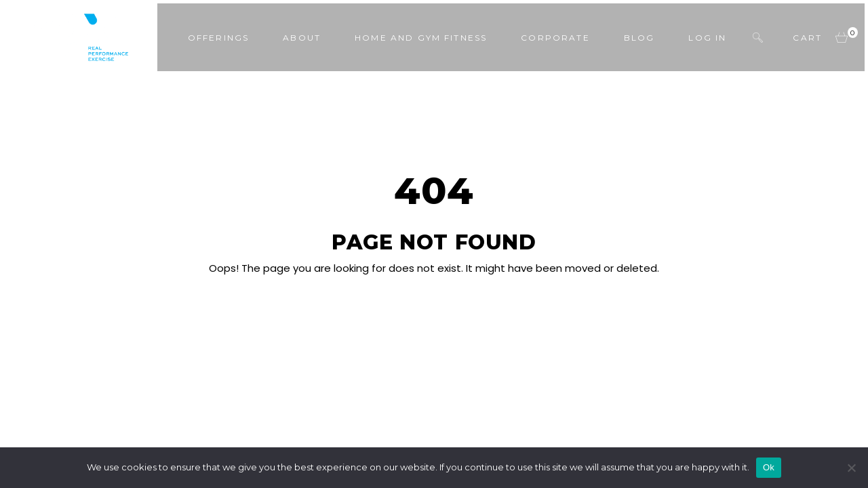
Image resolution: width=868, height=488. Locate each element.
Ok (769, 467)
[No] (851, 468)
